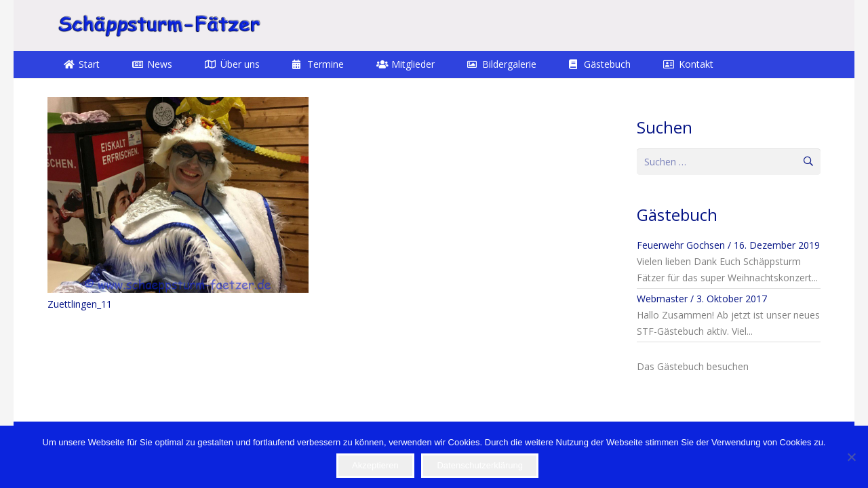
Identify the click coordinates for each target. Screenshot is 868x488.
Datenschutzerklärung (479, 465)
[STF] (159, 25)
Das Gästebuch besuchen (693, 366)
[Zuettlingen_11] (178, 195)
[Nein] (851, 457)
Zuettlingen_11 (80, 304)
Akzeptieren (375, 465)
